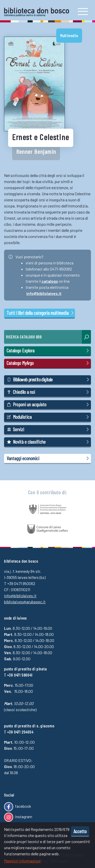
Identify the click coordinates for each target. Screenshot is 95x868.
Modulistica (49, 417)
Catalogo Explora (49, 351)
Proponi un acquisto (49, 405)
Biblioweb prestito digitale (49, 380)
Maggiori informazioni (22, 861)
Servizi (49, 429)
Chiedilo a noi (49, 392)
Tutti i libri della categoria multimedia (41, 313)
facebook (18, 807)
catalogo (50, 281)
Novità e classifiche (49, 442)
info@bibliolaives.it (44, 293)
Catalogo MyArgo (49, 363)
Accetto (80, 831)
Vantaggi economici (49, 458)
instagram (18, 817)
